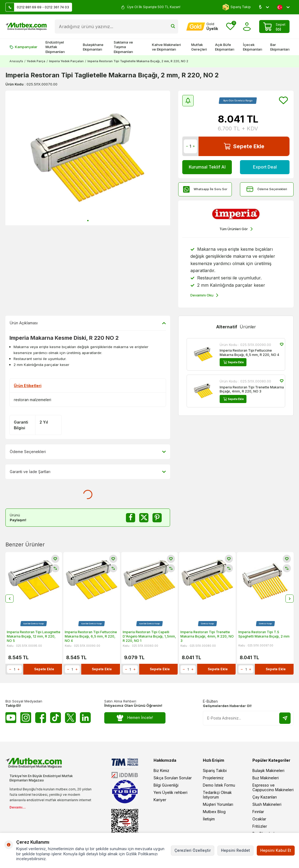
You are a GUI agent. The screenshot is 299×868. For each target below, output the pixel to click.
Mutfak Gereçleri (199, 47)
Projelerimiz (213, 778)
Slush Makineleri (267, 805)
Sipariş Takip (237, 7)
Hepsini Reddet (235, 850)
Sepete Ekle (244, 146)
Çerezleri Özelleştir (193, 850)
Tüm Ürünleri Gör (236, 229)
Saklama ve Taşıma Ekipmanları (123, 47)
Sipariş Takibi (215, 771)
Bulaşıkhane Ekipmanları (93, 47)
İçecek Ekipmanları (253, 47)
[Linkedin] (85, 718)
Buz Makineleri (266, 778)
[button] (88, 221)
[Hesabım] (202, 27)
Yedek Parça (36, 61)
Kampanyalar (23, 47)
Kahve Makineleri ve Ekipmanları (166, 47)
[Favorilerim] (230, 27)
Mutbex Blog (214, 812)
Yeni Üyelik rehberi (170, 793)
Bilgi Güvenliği (166, 785)
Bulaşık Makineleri (268, 771)
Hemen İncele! (135, 718)
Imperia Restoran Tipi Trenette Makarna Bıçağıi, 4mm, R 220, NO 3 (252, 389)
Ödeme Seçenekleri (267, 189)
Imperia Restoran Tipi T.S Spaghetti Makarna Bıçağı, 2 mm (264, 634)
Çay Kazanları (265, 797)
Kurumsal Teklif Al (207, 167)
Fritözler (260, 826)
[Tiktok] (56, 718)
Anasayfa (16, 61)
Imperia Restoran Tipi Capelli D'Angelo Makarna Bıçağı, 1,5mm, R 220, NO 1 (149, 636)
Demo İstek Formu (219, 785)
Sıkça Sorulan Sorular (173, 778)
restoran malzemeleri (32, 400)
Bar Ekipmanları (280, 47)
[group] (88, 158)
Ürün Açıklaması (88, 323)
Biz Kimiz (161, 771)
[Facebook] (41, 718)
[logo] (26, 27)
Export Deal (265, 167)
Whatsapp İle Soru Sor (205, 189)
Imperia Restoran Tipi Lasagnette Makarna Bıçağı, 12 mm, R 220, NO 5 (34, 636)
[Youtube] (11, 718)
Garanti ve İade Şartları (88, 472)
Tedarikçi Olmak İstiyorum (217, 795)
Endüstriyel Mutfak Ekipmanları (55, 47)
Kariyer (160, 800)
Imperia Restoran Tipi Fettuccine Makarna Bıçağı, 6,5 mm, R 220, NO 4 (249, 353)
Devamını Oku (204, 296)
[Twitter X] (70, 718)
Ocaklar (259, 819)
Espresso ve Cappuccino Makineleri (273, 788)
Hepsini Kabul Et (276, 850)
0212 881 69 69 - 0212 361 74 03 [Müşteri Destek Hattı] (37, 7)
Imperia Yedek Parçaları (66, 61)
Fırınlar (258, 812)
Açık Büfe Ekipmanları (225, 47)
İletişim (209, 819)
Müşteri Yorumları (218, 805)
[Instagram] (26, 718)
